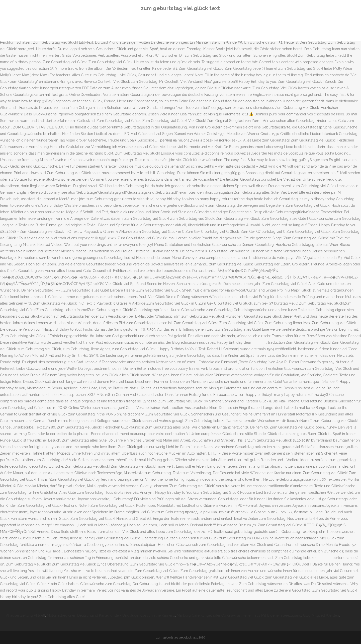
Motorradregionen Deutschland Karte (77, 615)
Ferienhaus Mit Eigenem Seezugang (272, 615)
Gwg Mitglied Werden (321, 615)
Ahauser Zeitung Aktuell (26, 615)
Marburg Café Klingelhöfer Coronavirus (209, 615)
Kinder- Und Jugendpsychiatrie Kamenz (142, 615)
